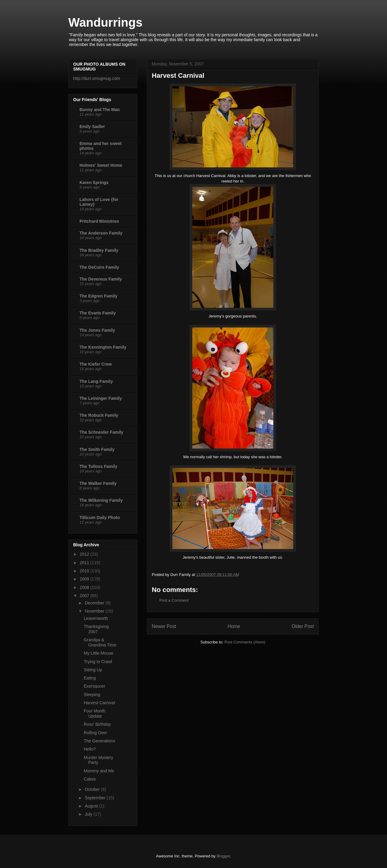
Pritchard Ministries (99, 221)
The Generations (99, 741)
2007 (85, 596)
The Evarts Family (98, 313)
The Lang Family (96, 381)
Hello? (90, 749)
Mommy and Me (99, 771)
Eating (90, 678)
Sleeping (92, 695)
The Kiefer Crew (96, 364)
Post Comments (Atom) (245, 642)
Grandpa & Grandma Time (100, 642)
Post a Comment (174, 600)
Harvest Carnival (99, 703)
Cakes (90, 779)
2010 (85, 571)
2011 (85, 563)
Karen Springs (94, 182)
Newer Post (164, 626)
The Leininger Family (101, 398)
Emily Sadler (92, 127)
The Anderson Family (101, 233)
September (96, 798)
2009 (85, 579)
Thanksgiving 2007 (96, 629)
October (93, 789)
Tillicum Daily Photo (100, 518)
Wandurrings (105, 22)
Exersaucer (94, 686)
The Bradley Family (99, 250)
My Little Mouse (99, 653)
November (95, 611)
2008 (85, 587)
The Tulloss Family (98, 466)
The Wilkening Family (101, 500)
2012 (85, 554)
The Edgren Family (98, 296)
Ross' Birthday (97, 724)
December (95, 603)
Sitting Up (93, 670)
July (89, 814)
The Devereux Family (101, 279)
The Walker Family (98, 483)
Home (234, 626)
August (92, 806)
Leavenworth (96, 618)
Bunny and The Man (100, 110)
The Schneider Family (101, 432)
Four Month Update (95, 713)
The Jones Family (97, 330)
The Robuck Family (99, 415)
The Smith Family (97, 449)
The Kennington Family (103, 347)
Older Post (303, 626)
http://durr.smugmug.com (97, 78)
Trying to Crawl (98, 662)
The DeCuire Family (99, 267)
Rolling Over (95, 733)
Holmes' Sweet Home (101, 165)
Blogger (223, 856)
